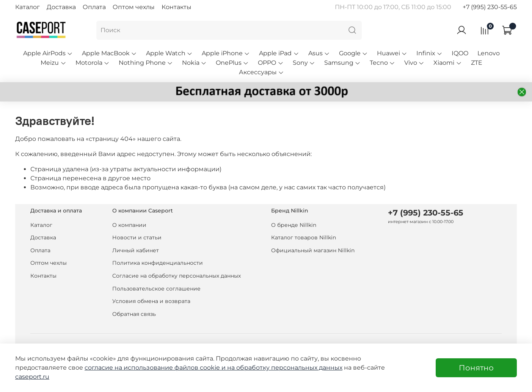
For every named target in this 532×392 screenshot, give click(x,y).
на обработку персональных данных (285, 368)
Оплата (94, 7)
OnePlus (232, 63)
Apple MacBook (109, 53)
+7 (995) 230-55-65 (490, 7)
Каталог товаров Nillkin (304, 237)
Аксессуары (261, 72)
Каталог (27, 7)
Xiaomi (447, 63)
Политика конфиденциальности (158, 263)
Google (353, 53)
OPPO (271, 63)
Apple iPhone (226, 53)
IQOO (460, 53)
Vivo (414, 63)
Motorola (93, 63)
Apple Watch (169, 53)
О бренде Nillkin (294, 225)
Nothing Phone (146, 63)
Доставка (61, 7)
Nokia (194, 63)
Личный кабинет (136, 250)
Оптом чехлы (134, 7)
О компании (129, 225)
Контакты (177, 7)
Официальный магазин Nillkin (313, 250)
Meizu (53, 63)
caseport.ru (32, 377)
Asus (319, 53)
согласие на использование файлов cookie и (156, 368)
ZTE (477, 63)
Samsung (342, 63)
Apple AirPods (48, 53)
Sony (304, 63)
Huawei (392, 53)
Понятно (476, 368)
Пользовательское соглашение (156, 289)
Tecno (382, 63)
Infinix (429, 53)
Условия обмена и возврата (151, 301)
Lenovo (489, 53)
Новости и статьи (137, 237)
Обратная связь (134, 314)
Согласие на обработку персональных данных (177, 276)
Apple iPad (279, 53)
